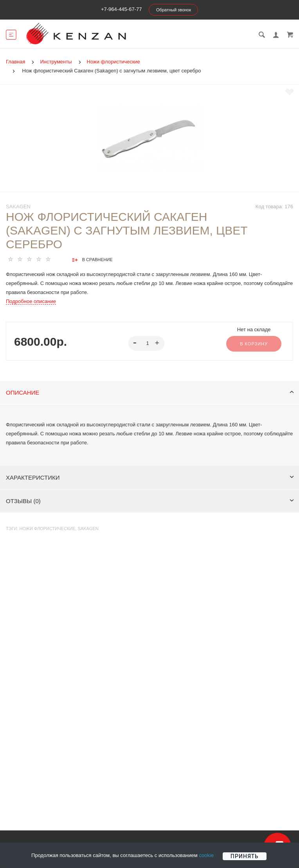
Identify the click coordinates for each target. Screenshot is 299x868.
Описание (150, 392)
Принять (245, 856)
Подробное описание (31, 301)
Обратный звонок (174, 10)
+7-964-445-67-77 (121, 9)
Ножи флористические (48, 529)
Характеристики (150, 477)
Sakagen (18, 207)
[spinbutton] (146, 343)
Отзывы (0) (150, 501)
